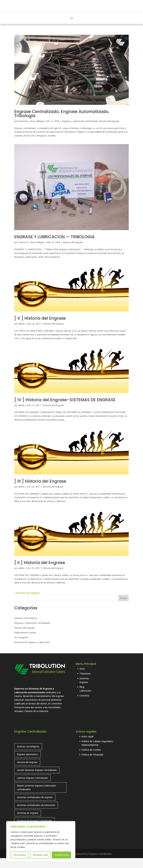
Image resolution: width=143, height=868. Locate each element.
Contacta (84, 705)
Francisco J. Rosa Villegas (31, 131)
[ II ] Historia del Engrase (40, 573)
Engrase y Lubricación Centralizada (80, 131)
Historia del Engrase (109, 131)
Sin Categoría (21, 647)
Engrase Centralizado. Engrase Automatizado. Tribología (62, 124)
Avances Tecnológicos (26, 628)
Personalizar (20, 855)
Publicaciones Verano (25, 642)
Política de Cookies (91, 760)
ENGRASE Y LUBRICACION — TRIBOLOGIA (54, 247)
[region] (41, 841)
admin (21, 334)
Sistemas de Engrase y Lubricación (32, 652)
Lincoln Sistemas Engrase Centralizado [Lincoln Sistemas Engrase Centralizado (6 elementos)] (37, 780)
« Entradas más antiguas (27, 603)
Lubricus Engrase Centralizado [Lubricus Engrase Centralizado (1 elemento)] (32, 788)
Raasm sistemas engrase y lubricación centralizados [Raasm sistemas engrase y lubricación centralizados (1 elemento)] (36, 797)
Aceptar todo (62, 855)
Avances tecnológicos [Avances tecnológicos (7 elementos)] (28, 756)
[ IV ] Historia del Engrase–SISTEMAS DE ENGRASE (65, 410)
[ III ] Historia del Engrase (40, 491)
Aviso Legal (87, 746)
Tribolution (85, 683)
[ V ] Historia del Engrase (40, 328)
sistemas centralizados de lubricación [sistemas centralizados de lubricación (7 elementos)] (36, 815)
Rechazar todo (40, 855)
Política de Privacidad (92, 765)
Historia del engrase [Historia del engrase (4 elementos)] (27, 772)
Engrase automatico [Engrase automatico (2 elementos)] (27, 764)
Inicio (82, 679)
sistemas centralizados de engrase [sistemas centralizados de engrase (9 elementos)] (35, 807)
